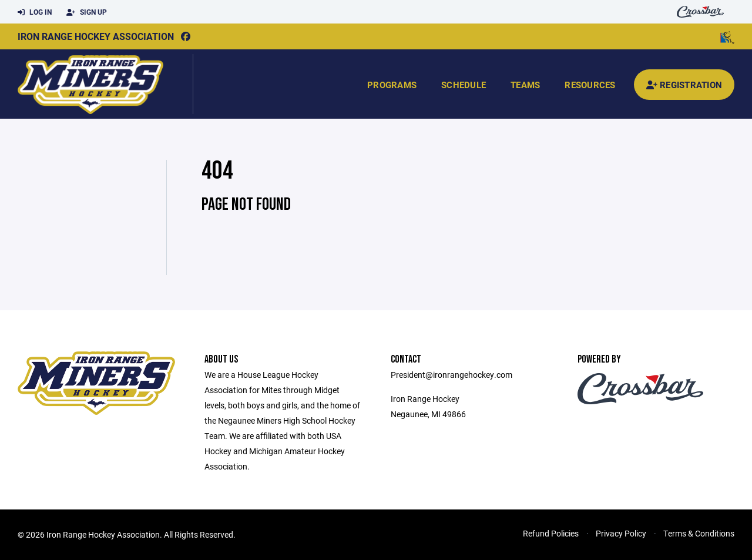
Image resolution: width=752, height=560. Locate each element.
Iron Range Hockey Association (96, 36)
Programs (392, 85)
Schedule (464, 85)
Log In (35, 12)
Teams (525, 85)
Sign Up (87, 12)
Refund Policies (551, 533)
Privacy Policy (621, 533)
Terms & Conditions (699, 533)
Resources (590, 85)
